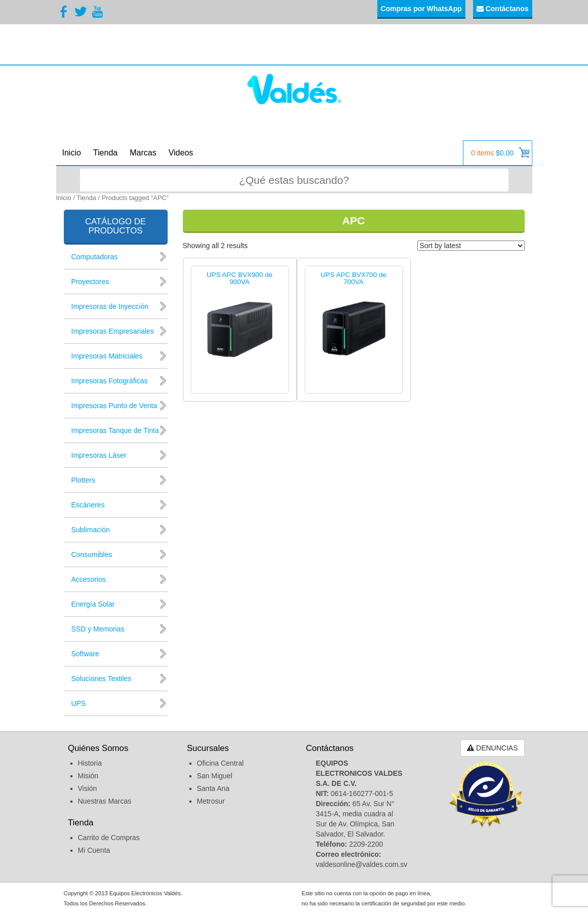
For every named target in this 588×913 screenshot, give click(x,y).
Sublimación (91, 530)
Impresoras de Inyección (110, 306)
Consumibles (92, 554)
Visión (88, 788)
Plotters (83, 480)
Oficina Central (221, 763)
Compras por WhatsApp (421, 9)
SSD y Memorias (98, 629)
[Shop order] (471, 246)
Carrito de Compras (109, 838)
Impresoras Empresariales (113, 331)
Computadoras (95, 257)
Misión (88, 776)
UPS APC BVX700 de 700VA (354, 279)
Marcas (143, 153)
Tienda (105, 153)
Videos (181, 153)
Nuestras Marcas (105, 801)
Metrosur (211, 801)
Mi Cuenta (94, 850)
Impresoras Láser (99, 455)
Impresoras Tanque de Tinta (115, 430)
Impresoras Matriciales (107, 356)
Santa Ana (213, 788)
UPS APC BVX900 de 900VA (240, 279)
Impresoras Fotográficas (110, 381)
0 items (500, 153)
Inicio (72, 153)
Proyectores (90, 282)
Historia (90, 763)
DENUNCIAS (492, 748)
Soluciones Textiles (102, 679)
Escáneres (88, 505)
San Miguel (215, 776)
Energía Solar (93, 604)
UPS (79, 703)
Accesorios (89, 579)
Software (85, 654)
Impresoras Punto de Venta (114, 406)
